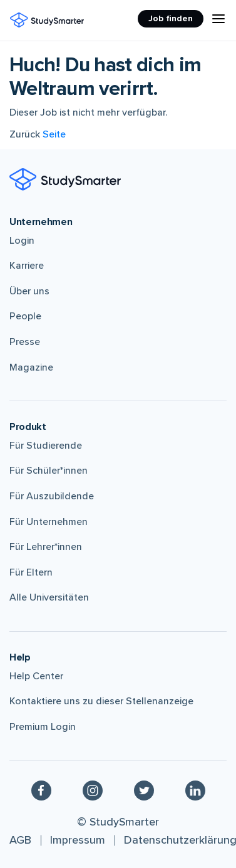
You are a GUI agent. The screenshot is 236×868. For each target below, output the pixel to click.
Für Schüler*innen (49, 471)
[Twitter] (144, 790)
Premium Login (43, 727)
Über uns (29, 291)
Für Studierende (46, 446)
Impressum (78, 840)
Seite (54, 134)
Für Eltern (31, 572)
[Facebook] (41, 790)
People (25, 316)
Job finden (171, 18)
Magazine (31, 367)
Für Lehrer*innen (46, 547)
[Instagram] (93, 790)
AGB (20, 840)
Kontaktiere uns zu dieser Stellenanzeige (101, 701)
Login (22, 241)
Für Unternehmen (49, 522)
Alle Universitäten (49, 597)
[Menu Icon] (218, 19)
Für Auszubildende (52, 496)
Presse (25, 342)
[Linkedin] (195, 790)
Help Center (36, 676)
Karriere (27, 266)
